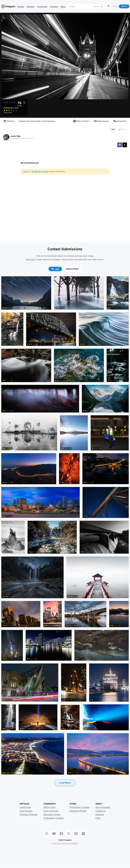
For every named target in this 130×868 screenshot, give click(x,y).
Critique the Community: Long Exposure (37, 121)
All (55, 269)
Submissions (101, 121)
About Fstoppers (103, 807)
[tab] (55, 269)
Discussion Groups (52, 815)
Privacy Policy (57, 843)
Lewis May (15, 136)
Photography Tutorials (79, 807)
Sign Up (124, 6)
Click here (31, 260)
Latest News (25, 807)
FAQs (98, 818)
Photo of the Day (51, 811)
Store (63, 7)
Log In (115, 6)
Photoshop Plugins (78, 811)
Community (42, 7)
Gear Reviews (26, 811)
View (113, 129)
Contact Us (100, 811)
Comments (120, 121)
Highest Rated (72, 269)
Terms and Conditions (70, 843)
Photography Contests (53, 818)
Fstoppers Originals (29, 815)
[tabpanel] (65, 535)
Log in (26, 171)
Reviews (31, 7)
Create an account (40, 171)
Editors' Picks (50, 807)
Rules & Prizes (81, 121)
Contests (54, 7)
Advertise (100, 815)
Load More (65, 783)
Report (122, 129)
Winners (9, 121)
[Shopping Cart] (108, 6)
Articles (21, 7)
